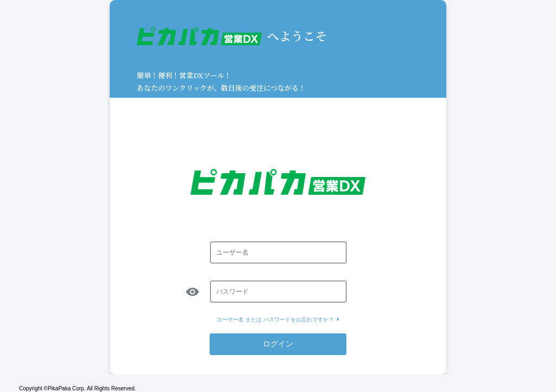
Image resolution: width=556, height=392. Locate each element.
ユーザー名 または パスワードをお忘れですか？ (278, 320)
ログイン (278, 344)
